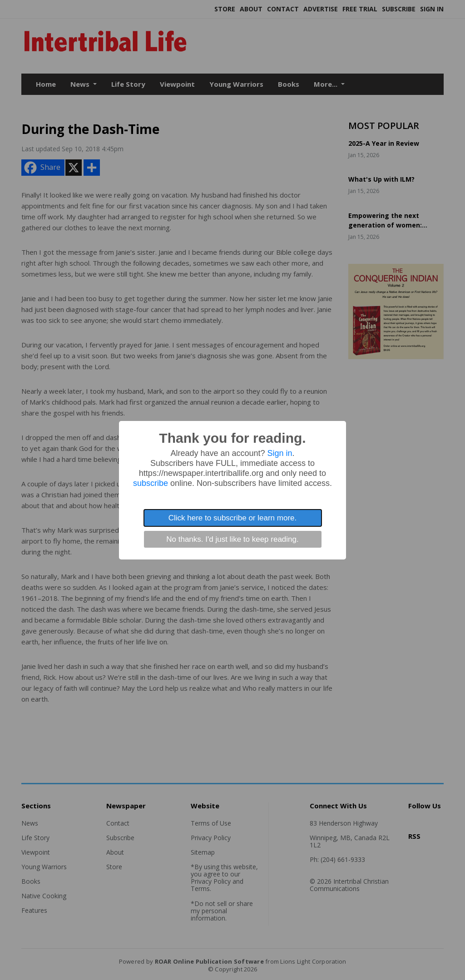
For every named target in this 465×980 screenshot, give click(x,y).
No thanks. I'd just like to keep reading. (232, 539)
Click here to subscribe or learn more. (233, 518)
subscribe (151, 483)
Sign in (280, 453)
